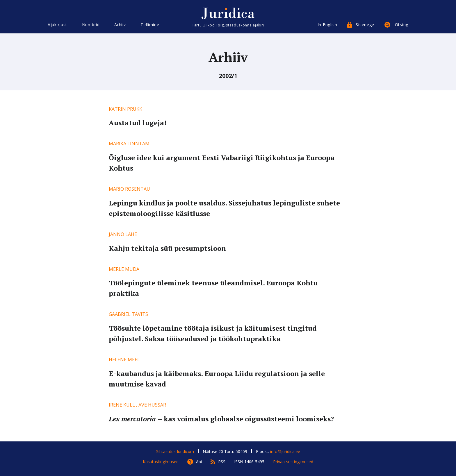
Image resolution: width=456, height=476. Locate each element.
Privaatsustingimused (293, 462)
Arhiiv (120, 25)
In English (327, 25)
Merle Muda (124, 269)
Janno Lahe (123, 234)
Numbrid (91, 25)
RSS (222, 462)
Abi (199, 462)
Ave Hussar (152, 405)
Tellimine (150, 25)
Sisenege (365, 25)
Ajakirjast (57, 25)
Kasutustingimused (161, 462)
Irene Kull (122, 405)
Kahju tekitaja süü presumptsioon (167, 248)
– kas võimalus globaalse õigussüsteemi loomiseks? (221, 419)
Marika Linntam (129, 144)
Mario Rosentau (129, 189)
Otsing (402, 25)
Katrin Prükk (125, 109)
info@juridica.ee (285, 451)
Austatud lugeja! (138, 123)
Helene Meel (124, 359)
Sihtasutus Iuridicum (175, 451)
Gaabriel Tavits (128, 314)
